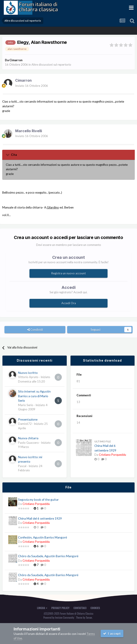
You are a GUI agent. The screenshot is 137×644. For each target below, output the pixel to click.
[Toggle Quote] (8, 155)
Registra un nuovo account (68, 273)
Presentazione (28, 419)
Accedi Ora (69, 303)
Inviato (32, 86)
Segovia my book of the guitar (38, 500)
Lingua (42, 608)
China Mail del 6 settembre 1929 (40, 518)
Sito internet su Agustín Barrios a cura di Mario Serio (34, 396)
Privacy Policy (60, 608)
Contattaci (80, 608)
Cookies (95, 608)
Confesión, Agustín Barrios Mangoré (43, 537)
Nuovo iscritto (28, 373)
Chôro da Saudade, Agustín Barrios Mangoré (48, 556)
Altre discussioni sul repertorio (51, 65)
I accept (112, 633)
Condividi (35, 330)
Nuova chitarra (28, 438)
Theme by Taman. (84, 617)
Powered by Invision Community (59, 617)
